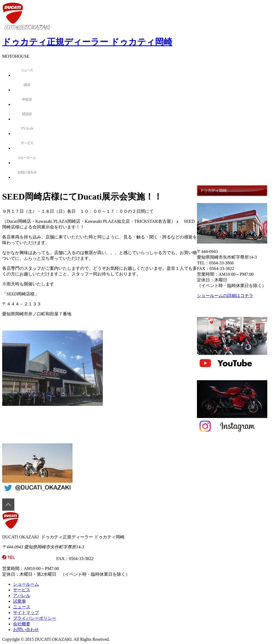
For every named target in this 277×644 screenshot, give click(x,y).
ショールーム (26, 584)
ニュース (22, 607)
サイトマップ (26, 613)
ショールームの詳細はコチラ (225, 296)
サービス (22, 590)
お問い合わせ (26, 630)
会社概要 (22, 624)
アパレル (22, 596)
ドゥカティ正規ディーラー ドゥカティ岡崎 (87, 42)
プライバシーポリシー (35, 618)
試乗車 (19, 601)
